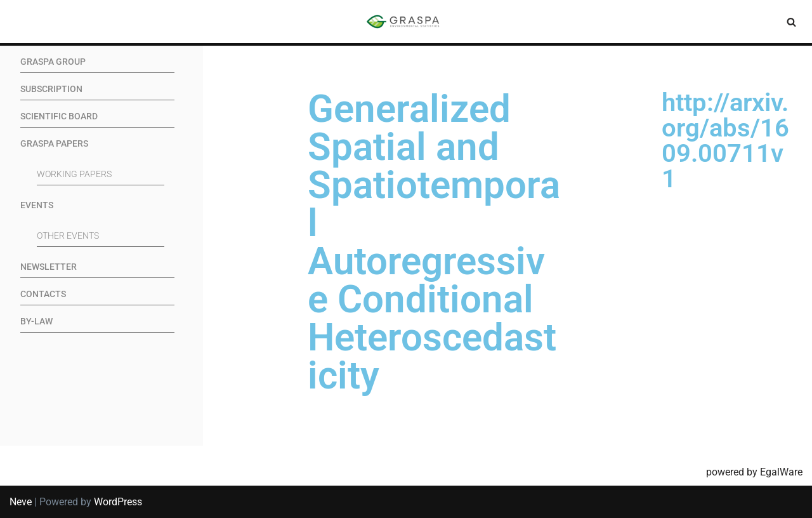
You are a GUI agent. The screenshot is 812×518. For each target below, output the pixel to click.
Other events (68, 236)
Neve (21, 502)
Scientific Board (59, 116)
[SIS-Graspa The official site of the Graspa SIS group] (406, 22)
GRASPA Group (53, 62)
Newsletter (49, 267)
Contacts (43, 294)
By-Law (36, 322)
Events (37, 205)
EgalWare (781, 472)
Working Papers (74, 174)
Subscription (51, 89)
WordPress (118, 502)
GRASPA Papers (54, 144)
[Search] (791, 22)
